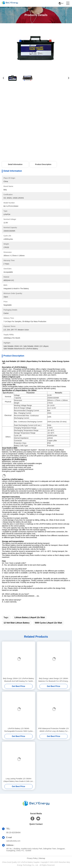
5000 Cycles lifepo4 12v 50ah (48, 623)
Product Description (43, 164)
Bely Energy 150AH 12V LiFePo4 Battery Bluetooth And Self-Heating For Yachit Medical (18, 680)
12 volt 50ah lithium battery (17, 623)
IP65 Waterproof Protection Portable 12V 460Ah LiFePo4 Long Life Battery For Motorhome (54, 730)
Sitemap (42, 858)
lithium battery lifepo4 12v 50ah (30, 617)
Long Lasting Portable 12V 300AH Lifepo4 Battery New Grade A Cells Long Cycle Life (18, 780)
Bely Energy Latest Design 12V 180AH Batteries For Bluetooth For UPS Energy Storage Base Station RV (54, 680)
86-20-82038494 (13, 833)
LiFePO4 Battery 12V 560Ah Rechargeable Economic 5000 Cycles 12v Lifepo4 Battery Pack (18, 730)
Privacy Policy (32, 858)
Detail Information (15, 164)
